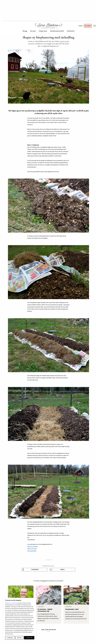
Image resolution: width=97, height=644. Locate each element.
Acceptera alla (29, 638)
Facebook (35, 570)
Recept (33, 31)
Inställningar (10, 638)
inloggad (44, 581)
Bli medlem (88, 26)
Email (63, 570)
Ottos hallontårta (32, 551)
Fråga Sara (43, 31)
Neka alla (19, 638)
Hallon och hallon (32, 549)
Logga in (81, 26)
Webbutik (71, 31)
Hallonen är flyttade (33, 547)
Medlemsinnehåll (57, 31)
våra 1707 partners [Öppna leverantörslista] (13, 603)
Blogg (25, 31)
